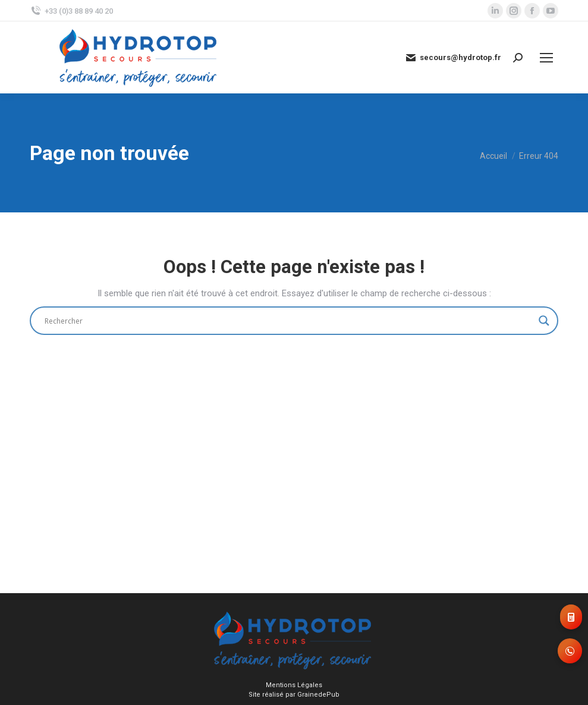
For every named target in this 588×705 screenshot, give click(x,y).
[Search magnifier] (544, 321)
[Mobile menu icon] (546, 58)
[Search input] (289, 321)
